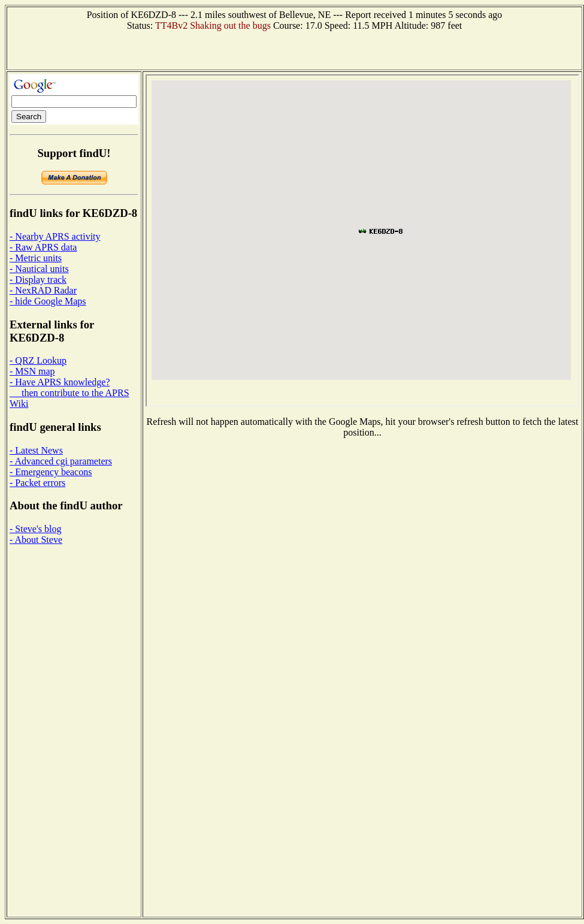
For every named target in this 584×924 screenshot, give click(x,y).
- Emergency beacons (51, 472)
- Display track (38, 280)
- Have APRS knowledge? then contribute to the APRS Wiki (69, 393)
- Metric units (36, 258)
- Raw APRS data (43, 247)
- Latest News (36, 450)
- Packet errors (37, 483)
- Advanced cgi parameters (61, 461)
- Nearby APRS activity (55, 236)
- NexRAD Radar (43, 290)
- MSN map (32, 371)
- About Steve (36, 540)
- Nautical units (39, 269)
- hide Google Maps (48, 301)
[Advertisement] (295, 49)
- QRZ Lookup (38, 360)
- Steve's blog (35, 529)
